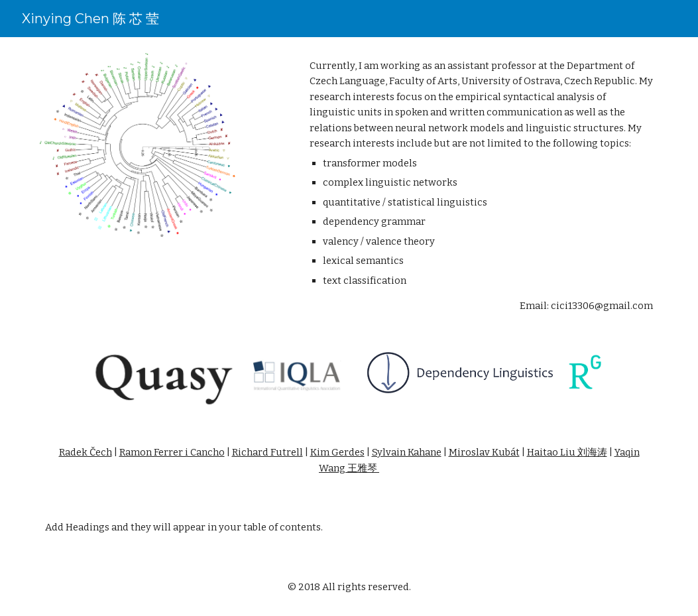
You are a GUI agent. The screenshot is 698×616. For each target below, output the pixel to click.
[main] (481, 186)
